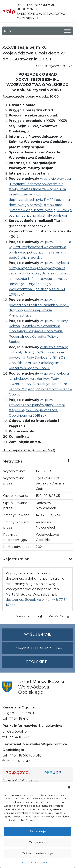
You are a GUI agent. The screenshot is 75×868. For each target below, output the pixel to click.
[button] (69, 787)
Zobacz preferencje (37, 853)
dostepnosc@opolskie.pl (25, 600)
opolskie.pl (38, 662)
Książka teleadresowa (38, 648)
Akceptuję (38, 831)
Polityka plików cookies (36, 863)
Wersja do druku (29, 616)
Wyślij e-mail (48, 636)
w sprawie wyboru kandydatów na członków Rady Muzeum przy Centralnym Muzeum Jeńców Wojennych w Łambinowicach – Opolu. (40, 384)
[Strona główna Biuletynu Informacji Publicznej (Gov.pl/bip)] (22, 772)
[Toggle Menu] (67, 31)
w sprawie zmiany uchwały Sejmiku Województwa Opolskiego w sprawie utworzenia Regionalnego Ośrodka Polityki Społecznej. (38, 331)
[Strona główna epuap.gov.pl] (57, 772)
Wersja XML (59, 616)
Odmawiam (38, 842)
